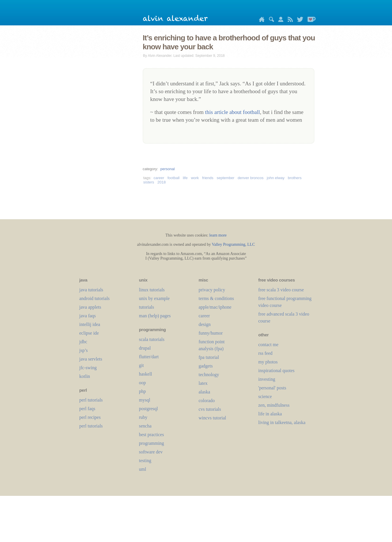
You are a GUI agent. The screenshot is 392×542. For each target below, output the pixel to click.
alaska (204, 392)
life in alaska (270, 414)
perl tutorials (91, 400)
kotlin (85, 376)
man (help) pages (155, 316)
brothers (295, 178)
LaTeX (203, 383)
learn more (218, 235)
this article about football (232, 112)
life (185, 178)
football (174, 178)
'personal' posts (272, 388)
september (226, 178)
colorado (207, 401)
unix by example (154, 298)
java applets (90, 307)
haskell (145, 374)
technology (209, 375)
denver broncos (251, 178)
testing (145, 461)
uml (143, 469)
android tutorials (94, 298)
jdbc (83, 342)
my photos (268, 362)
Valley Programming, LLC (233, 244)
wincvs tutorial (212, 418)
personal (167, 169)
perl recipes (90, 417)
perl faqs (87, 409)
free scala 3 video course (281, 290)
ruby (143, 417)
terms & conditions (216, 298)
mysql (145, 400)
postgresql (148, 409)
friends (208, 178)
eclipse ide (89, 333)
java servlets (91, 359)
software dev (151, 452)
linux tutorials (152, 290)
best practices (151, 435)
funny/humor (211, 333)
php (142, 391)
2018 (162, 182)
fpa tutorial (209, 357)
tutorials (146, 307)
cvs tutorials (210, 409)
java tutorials (91, 290)
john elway (276, 178)
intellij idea (90, 324)
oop (142, 383)
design (205, 324)
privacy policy (212, 290)
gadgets (206, 366)
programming (151, 443)
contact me (268, 345)
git (141, 365)
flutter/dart (149, 357)
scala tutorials (152, 339)
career (159, 178)
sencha (145, 426)
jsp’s (83, 350)
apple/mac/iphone (215, 307)
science (265, 396)
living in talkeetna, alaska (282, 422)
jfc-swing (88, 368)
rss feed (265, 353)
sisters (149, 182)
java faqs (87, 316)
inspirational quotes (276, 371)
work (195, 178)
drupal (145, 348)
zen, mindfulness (274, 405)
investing (267, 379)
